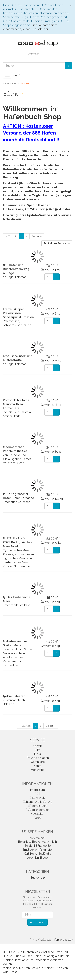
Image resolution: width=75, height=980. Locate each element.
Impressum (37, 790)
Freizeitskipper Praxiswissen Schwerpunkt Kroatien (18, 313)
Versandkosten (63, 940)
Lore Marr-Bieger (38, 858)
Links (37, 754)
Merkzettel (38, 770)
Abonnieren (37, 922)
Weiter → (37, 236)
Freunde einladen (38, 758)
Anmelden (34, 54)
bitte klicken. (12, 219)
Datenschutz (38, 798)
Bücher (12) (38, 878)
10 (57, 243)
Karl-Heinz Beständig (38, 854)
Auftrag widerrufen (37, 810)
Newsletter (37, 814)
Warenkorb (38, 762)
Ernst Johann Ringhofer (38, 850)
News (38, 818)
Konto (37, 766)
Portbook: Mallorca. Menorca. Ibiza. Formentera (16, 404)
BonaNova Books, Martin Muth (37, 842)
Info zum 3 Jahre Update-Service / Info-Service (37, 215)
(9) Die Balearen (14, 696)
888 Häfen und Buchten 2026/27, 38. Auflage (17, 269)
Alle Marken (38, 838)
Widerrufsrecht (37, 806)
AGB (37, 794)
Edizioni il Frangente (38, 846)
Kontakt (38, 746)
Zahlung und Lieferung (38, 802)
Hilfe (37, 750)
